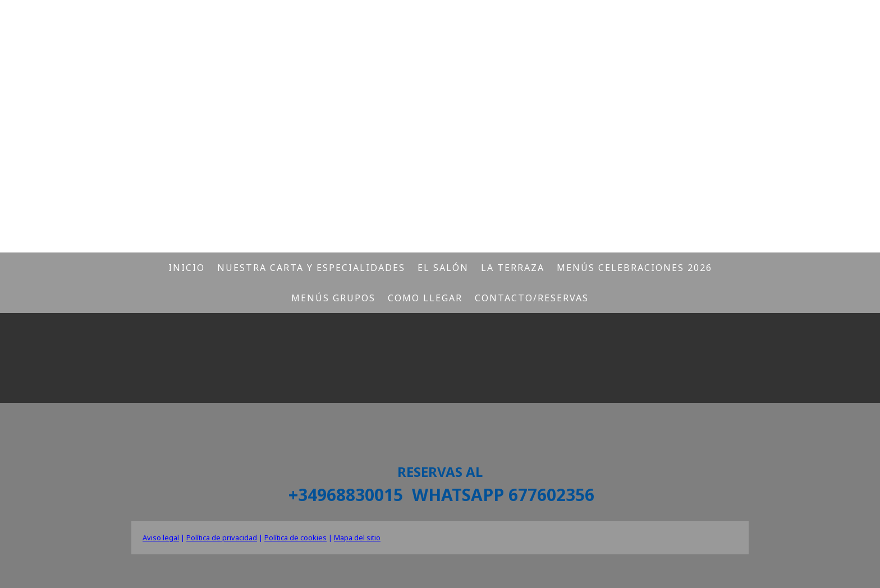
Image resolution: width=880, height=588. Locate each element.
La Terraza (513, 268)
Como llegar (425, 298)
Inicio (187, 268)
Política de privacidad (222, 538)
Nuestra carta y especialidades (311, 268)
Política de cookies (295, 538)
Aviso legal (161, 538)
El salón (443, 268)
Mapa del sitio (357, 538)
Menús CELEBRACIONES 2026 (634, 268)
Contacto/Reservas (532, 298)
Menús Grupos (333, 298)
